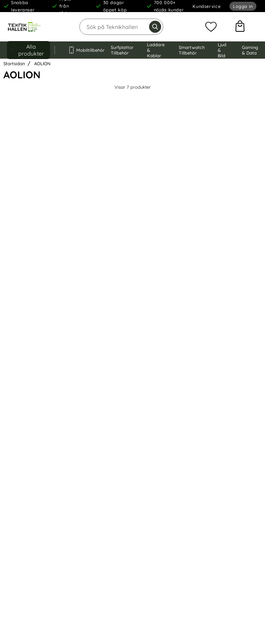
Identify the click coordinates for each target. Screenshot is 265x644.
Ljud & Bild (222, 50)
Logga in (243, 6)
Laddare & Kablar (156, 50)
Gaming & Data (250, 50)
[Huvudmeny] (28, 50)
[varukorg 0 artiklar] (240, 27)
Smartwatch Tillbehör (192, 50)
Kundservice (207, 6)
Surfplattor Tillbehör (122, 50)
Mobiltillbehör (83, 50)
